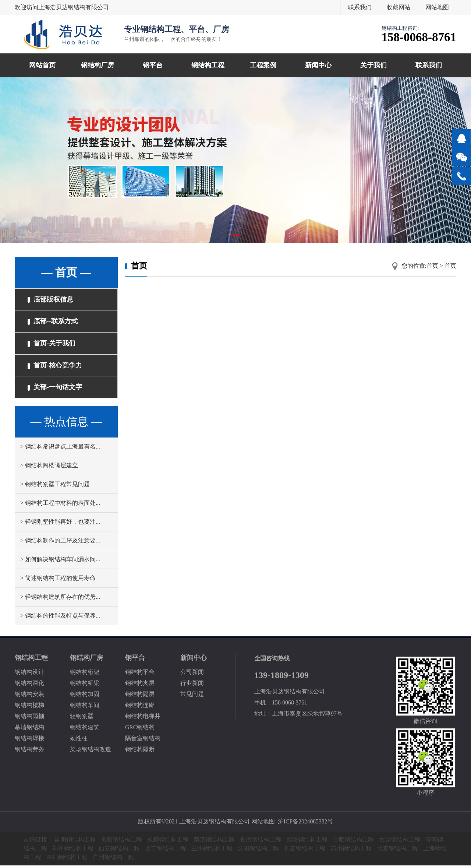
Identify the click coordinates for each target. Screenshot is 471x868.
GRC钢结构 (140, 730)
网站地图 (437, 7)
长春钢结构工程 (305, 851)
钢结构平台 (140, 674)
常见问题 (192, 697)
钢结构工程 (208, 65)
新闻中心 (318, 65)
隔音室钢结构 (143, 741)
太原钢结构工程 (400, 842)
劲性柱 (79, 741)
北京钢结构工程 (397, 851)
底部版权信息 (51, 300)
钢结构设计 (29, 674)
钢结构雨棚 (29, 719)
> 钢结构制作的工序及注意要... (60, 543)
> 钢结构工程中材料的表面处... (60, 505)
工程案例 (263, 65)
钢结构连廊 (140, 708)
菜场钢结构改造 (91, 752)
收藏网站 (399, 7)
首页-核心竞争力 (55, 367)
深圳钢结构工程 (67, 860)
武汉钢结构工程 (307, 842)
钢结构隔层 (140, 697)
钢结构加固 (85, 697)
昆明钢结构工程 (75, 842)
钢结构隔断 (140, 752)
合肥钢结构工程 (353, 842)
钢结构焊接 (29, 741)
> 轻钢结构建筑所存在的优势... (60, 599)
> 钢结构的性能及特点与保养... (60, 618)
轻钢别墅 (82, 719)
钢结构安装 (29, 697)
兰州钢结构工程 (212, 851)
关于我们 (373, 65)
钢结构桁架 (85, 674)
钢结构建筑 (85, 730)
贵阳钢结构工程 (121, 842)
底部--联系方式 (53, 322)
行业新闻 (192, 686)
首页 (432, 266)
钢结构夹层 (140, 686)
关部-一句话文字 (55, 390)
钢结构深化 (29, 686)
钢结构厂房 (98, 65)
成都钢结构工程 (168, 842)
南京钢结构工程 (214, 842)
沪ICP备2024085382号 (306, 824)
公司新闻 (192, 674)
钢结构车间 (85, 708)
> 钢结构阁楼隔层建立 (49, 468)
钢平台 (153, 65)
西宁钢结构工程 (166, 851)
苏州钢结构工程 (351, 851)
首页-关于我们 (52, 345)
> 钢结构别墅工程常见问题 (55, 487)
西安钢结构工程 (119, 851)
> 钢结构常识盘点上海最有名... (60, 449)
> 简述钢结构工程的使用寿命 (58, 581)
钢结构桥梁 (85, 686)
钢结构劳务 (29, 752)
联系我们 (360, 7)
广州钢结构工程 (113, 860)
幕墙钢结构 (29, 730)
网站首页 (42, 65)
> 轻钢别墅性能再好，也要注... (60, 524)
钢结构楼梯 (29, 708)
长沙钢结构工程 (261, 842)
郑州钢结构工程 (73, 851)
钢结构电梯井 (143, 719)
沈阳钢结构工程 (258, 851)
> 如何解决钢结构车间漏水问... (60, 562)
